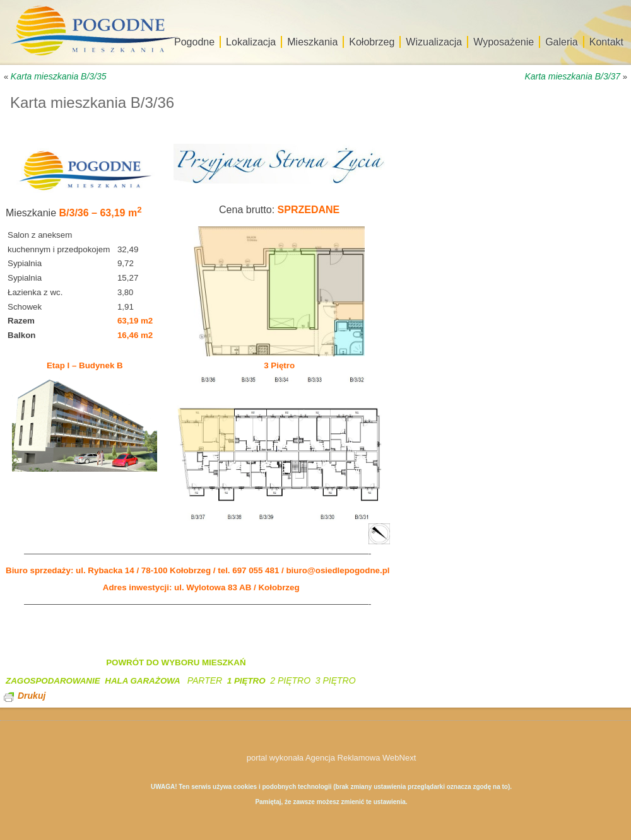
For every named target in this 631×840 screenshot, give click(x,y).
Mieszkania (312, 42)
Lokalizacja (251, 42)
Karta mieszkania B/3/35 (59, 76)
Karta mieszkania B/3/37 (572, 76)
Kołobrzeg (372, 42)
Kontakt (606, 42)
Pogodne (194, 42)
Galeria (562, 42)
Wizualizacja (434, 42)
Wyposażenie (504, 42)
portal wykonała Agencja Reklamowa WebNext (332, 758)
